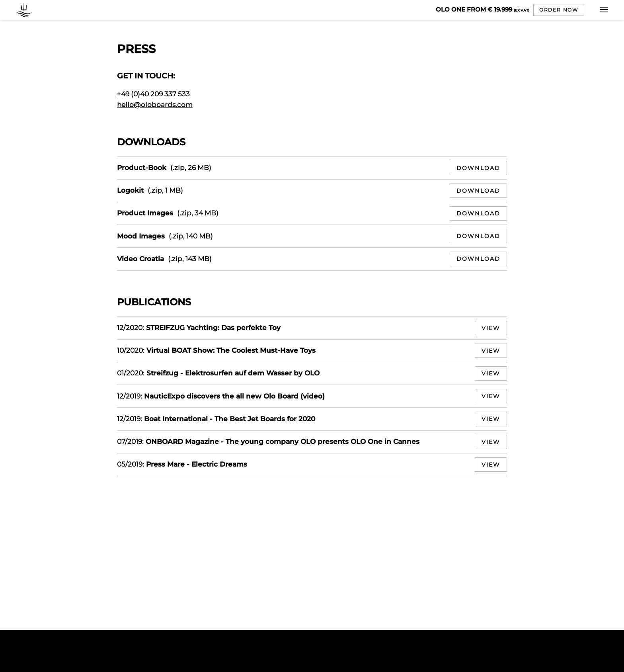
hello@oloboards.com (155, 105)
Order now (559, 10)
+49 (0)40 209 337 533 (153, 94)
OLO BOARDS (26, 10)
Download (478, 168)
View (491, 328)
